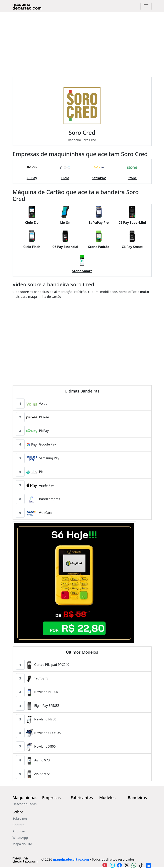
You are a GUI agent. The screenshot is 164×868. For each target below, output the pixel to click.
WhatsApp (20, 838)
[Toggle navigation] (146, 6)
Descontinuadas (25, 804)
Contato (19, 825)
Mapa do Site (22, 844)
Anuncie (19, 831)
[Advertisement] (82, 42)
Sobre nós (20, 818)
